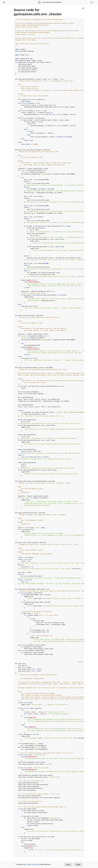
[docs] (81, 662)
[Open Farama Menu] (92, 2)
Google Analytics (32, 864)
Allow (78, 865)
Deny (68, 865)
